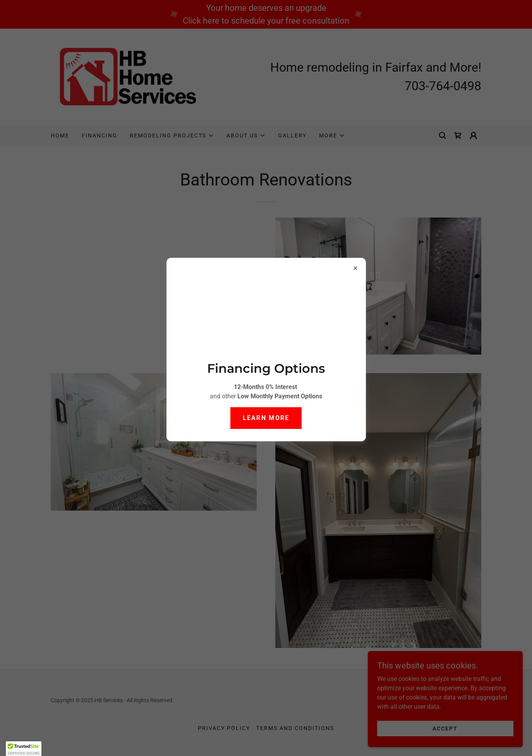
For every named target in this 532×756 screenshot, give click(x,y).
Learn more (266, 418)
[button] (24, 749)
